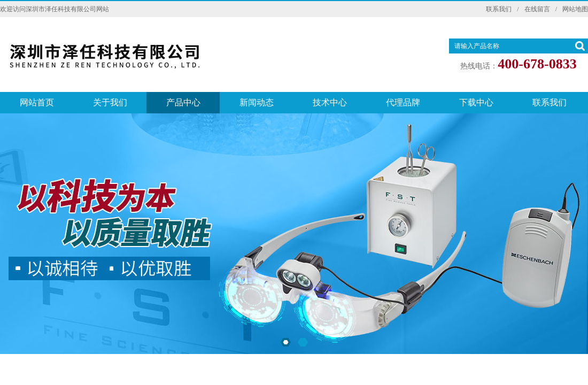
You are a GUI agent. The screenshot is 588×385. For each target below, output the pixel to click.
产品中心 (183, 102)
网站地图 (575, 9)
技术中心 (330, 102)
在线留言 (537, 9)
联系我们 (499, 9)
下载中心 (476, 102)
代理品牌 (403, 102)
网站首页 (37, 102)
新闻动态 (257, 102)
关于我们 (110, 102)
